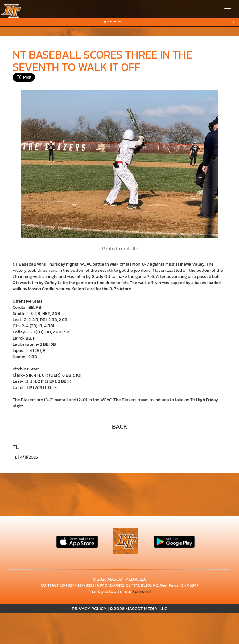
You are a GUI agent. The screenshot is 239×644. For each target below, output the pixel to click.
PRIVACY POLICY (89, 608)
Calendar (114, 22)
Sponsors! (142, 591)
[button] (120, 426)
